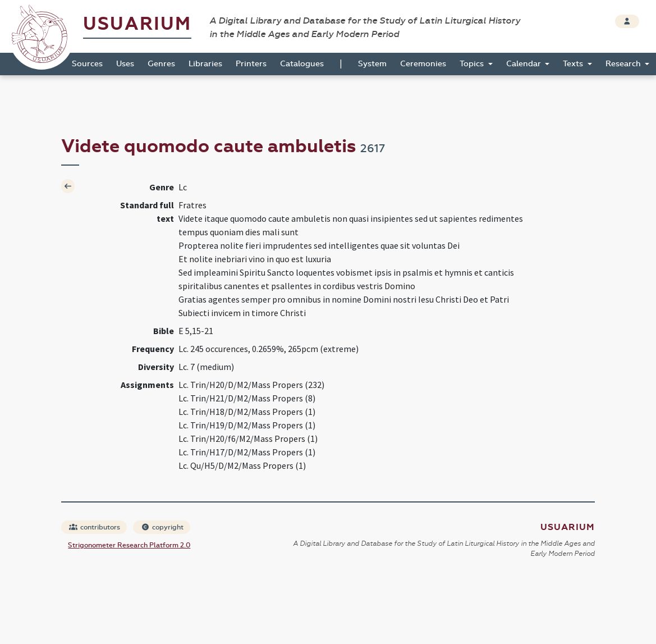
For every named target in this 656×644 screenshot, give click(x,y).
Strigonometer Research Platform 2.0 (129, 545)
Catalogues (302, 64)
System (372, 64)
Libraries (205, 64)
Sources (87, 64)
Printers (251, 64)
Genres (161, 64)
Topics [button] (473, 64)
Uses (125, 64)
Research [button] (624, 64)
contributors (95, 527)
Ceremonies (423, 64)
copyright (162, 527)
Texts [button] (574, 64)
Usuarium (137, 24)
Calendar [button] (525, 64)
